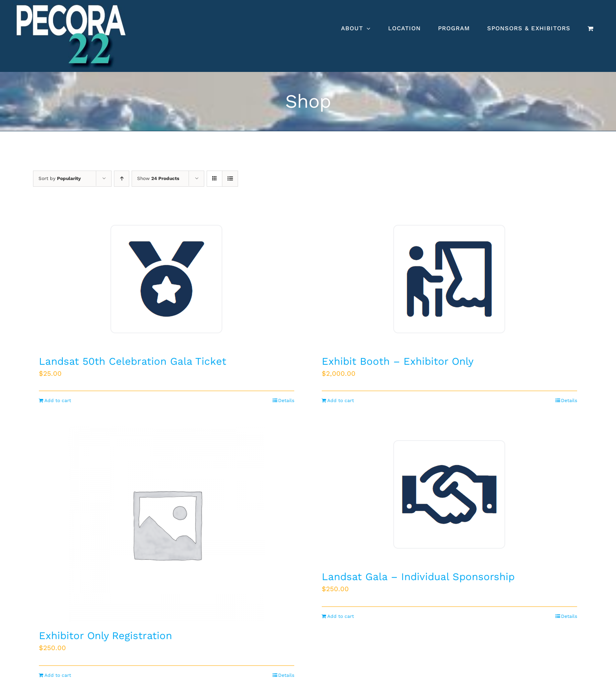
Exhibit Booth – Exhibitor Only (398, 361)
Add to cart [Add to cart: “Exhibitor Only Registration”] (58, 675)
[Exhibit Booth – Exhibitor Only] (449, 279)
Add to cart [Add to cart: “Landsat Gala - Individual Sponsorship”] (341, 616)
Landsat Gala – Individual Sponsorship (418, 577)
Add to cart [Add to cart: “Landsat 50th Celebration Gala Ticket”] (58, 401)
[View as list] (230, 179)
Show (158, 178)
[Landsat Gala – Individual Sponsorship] (449, 494)
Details (286, 401)
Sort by (60, 178)
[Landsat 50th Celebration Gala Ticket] (167, 279)
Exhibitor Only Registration (105, 636)
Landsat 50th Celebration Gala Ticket (133, 361)
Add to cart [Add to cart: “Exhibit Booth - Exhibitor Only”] (341, 401)
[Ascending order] (122, 179)
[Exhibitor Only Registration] (167, 524)
